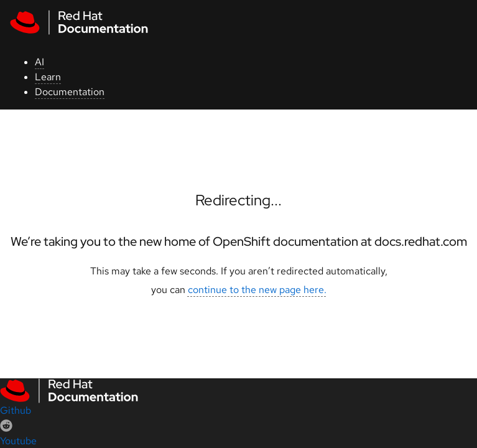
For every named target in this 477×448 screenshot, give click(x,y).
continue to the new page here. (257, 290)
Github (16, 410)
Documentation (70, 92)
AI (39, 62)
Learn (48, 77)
